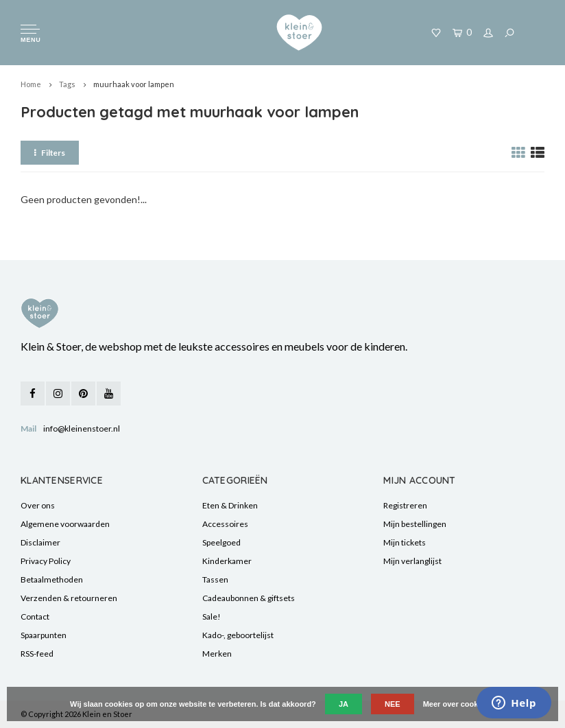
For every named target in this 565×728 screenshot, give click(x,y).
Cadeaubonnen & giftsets (249, 598)
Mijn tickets (405, 542)
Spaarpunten (44, 635)
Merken (217, 654)
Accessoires (225, 524)
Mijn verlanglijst (412, 561)
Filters (50, 153)
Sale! (212, 617)
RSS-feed (37, 654)
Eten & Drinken (230, 505)
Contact (35, 617)
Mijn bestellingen (415, 524)
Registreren (405, 505)
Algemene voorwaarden (65, 524)
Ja (344, 704)
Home (31, 84)
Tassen (215, 579)
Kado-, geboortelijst (238, 635)
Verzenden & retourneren (69, 598)
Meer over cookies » (459, 704)
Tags (67, 84)
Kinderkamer (227, 561)
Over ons (38, 505)
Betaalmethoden (52, 579)
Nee (393, 704)
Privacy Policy (46, 561)
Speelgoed (221, 542)
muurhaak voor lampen (134, 84)
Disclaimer (40, 542)
